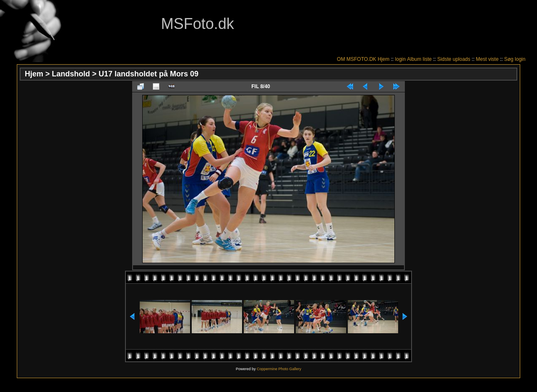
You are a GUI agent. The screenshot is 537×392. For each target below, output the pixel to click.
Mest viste (487, 59)
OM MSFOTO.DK (357, 59)
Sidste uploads (454, 59)
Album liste (419, 59)
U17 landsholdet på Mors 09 (149, 74)
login (400, 59)
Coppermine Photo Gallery (279, 369)
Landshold (71, 74)
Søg (509, 59)
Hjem (383, 59)
